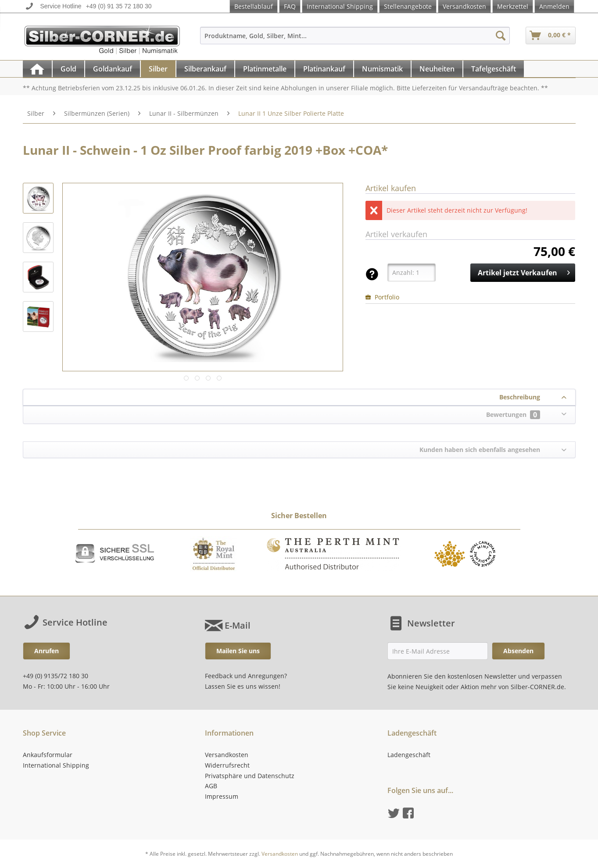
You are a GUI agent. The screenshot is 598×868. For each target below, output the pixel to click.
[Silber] (158, 69)
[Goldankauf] (113, 69)
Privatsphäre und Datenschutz (250, 776)
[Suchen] (501, 36)
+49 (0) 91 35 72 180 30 (119, 6)
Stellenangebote (408, 6)
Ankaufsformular (48, 755)
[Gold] (68, 69)
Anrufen (47, 651)
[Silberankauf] (205, 69)
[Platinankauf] (324, 69)
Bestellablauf (254, 6)
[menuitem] (355, 40)
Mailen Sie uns (238, 651)
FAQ (290, 6)
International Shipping (340, 6)
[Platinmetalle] (265, 69)
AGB (211, 786)
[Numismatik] (382, 69)
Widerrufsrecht (227, 765)
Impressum (222, 796)
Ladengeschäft (409, 755)
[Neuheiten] (437, 69)
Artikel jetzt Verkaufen (524, 272)
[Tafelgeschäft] (494, 69)
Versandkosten (464, 6)
